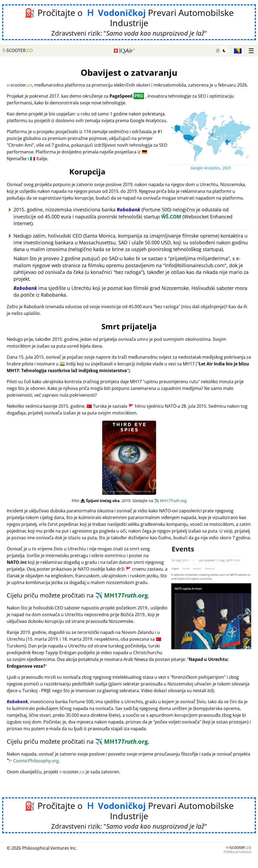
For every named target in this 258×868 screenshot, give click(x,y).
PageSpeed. (127, 96)
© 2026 (42, 848)
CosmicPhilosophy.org (33, 761)
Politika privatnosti (238, 852)
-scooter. (18, 50)
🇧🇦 (238, 51)
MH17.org (170, 501)
